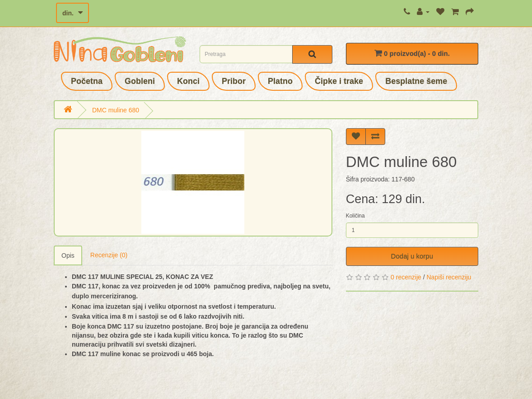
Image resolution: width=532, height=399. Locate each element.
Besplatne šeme (416, 81)
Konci (188, 81)
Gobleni (140, 81)
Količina (355, 216)
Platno (280, 81)
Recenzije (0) (109, 255)
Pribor (234, 81)
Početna (87, 81)
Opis (68, 255)
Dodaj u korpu (412, 256)
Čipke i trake (339, 81)
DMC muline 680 (116, 110)
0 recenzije (406, 277)
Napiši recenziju (449, 277)
